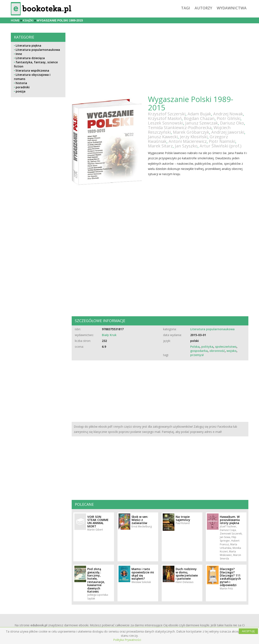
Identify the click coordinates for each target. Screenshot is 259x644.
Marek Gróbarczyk (191, 132)
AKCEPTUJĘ (248, 631)
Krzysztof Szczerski (167, 114)
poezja (21, 91)
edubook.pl (39, 625)
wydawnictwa (232, 8)
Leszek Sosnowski (166, 123)
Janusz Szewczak (202, 123)
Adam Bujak (199, 114)
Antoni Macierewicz (188, 141)
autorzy (203, 8)
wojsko (231, 351)
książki (28, 20)
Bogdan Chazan (199, 118)
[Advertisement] (38, 191)
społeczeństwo (226, 347)
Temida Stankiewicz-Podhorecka (180, 128)
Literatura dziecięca (30, 58)
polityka (207, 347)
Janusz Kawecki (163, 137)
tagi (186, 8)
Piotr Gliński (229, 118)
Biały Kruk (109, 335)
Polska (195, 347)
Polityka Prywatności (127, 640)
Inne (19, 54)
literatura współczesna (32, 70)
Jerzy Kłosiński (194, 137)
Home (15, 20)
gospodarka (199, 351)
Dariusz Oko (232, 123)
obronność (217, 351)
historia (21, 83)
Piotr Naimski (222, 141)
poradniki (23, 87)
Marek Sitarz (160, 146)
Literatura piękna (28, 45)
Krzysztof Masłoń (165, 118)
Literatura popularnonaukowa (38, 50)
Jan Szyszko (186, 146)
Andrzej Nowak (228, 114)
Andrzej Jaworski (228, 132)
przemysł (197, 355)
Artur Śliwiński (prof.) (221, 146)
